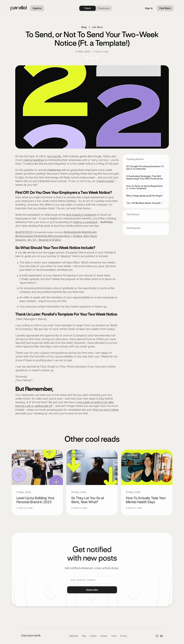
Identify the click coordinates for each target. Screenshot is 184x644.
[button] (37, 8)
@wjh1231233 (24, 232)
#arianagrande (72, 232)
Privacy (124, 636)
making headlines (34, 160)
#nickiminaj (41, 236)
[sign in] (149, 8)
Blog (84, 27)
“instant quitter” (105, 181)
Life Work (97, 27)
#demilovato (89, 232)
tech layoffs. (55, 156)
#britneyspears (24, 236)
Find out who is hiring (106, 410)
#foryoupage (56, 236)
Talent (87, 8)
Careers (104, 636)
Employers (104, 8)
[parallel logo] (19, 8)
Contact (93, 636)
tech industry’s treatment (81, 215)
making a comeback (85, 222)
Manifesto (74, 636)
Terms (114, 636)
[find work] (165, 8)
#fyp (67, 236)
